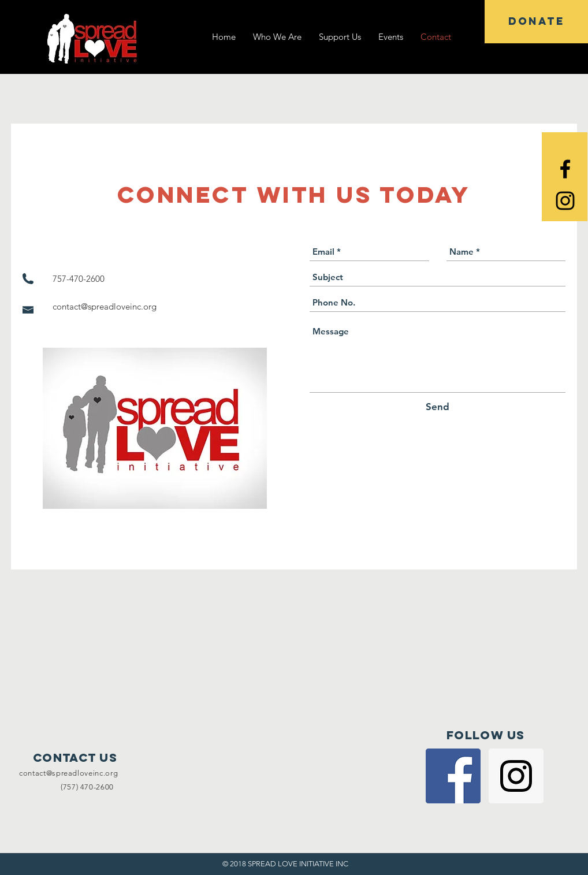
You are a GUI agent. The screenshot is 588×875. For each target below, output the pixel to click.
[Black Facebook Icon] (565, 169)
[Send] (438, 407)
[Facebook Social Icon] (453, 776)
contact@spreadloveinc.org (105, 306)
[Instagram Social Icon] (516, 776)
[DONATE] (536, 22)
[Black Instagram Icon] (565, 201)
